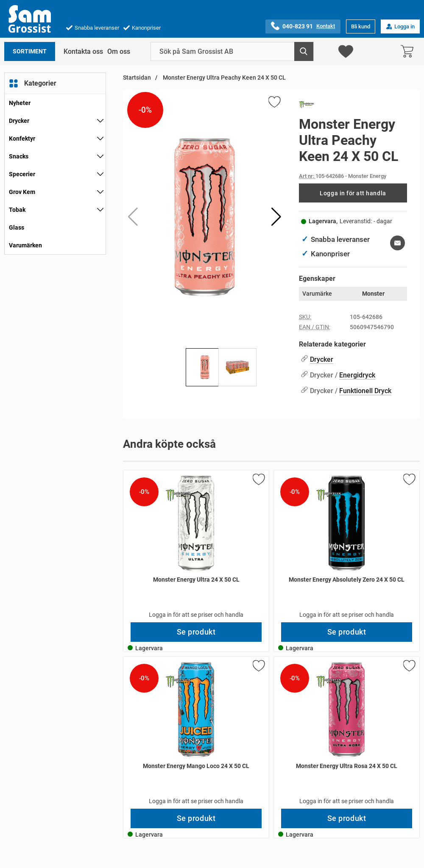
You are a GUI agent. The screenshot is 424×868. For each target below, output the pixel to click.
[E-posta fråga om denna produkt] (397, 243)
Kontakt (326, 26)
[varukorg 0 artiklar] (409, 51)
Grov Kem (22, 192)
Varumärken (25, 245)
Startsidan (137, 78)
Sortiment (30, 51)
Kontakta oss (83, 51)
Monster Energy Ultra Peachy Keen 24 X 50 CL (224, 78)
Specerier (22, 174)
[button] (276, 217)
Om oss (119, 51)
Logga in (400, 26)
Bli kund (361, 26)
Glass (17, 227)
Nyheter (20, 103)
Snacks (19, 156)
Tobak (17, 210)
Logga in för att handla (353, 193)
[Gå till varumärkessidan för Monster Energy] (307, 106)
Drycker (19, 121)
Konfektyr (22, 139)
